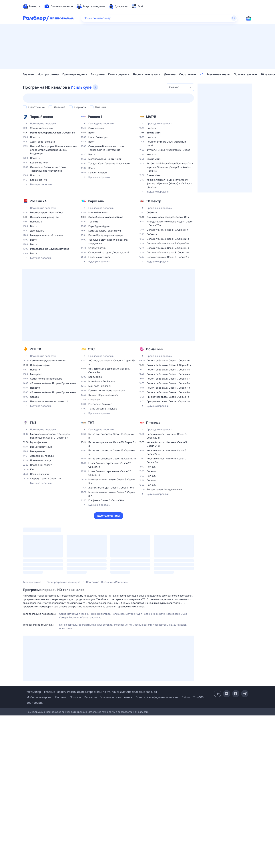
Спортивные (188, 74)
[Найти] (234, 18)
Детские (170, 74)
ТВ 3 (33, 423)
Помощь (75, 697)
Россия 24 (38, 201)
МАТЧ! (151, 117)
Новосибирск (150, 614)
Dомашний (155, 349)
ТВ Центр (154, 201)
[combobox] (180, 87)
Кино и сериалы (119, 74)
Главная (28, 74)
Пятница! (154, 423)
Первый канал (41, 117)
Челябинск (118, 614)
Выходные (98, 74)
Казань (85, 614)
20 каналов (180, 625)
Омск (184, 614)
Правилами (143, 712)
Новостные (66, 628)
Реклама (61, 697)
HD (202, 74)
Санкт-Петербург (69, 614)
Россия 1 (95, 117)
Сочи (162, 614)
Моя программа (48, 74)
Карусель (96, 201)
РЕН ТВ (35, 349)
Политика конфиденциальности (157, 697)
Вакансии (91, 697)
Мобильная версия (39, 697)
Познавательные (245, 74)
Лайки (186, 697)
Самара (64, 617)
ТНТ (91, 423)
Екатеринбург (133, 614)
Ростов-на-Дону (78, 617)
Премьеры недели (75, 74)
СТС (91, 349)
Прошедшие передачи (39, 123)
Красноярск (173, 614)
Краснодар (95, 617)
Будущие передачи (38, 184)
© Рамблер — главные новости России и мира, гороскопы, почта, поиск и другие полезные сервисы (92, 692)
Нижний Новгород (100, 614)
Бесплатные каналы (147, 74)
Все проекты (35, 703)
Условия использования (116, 697)
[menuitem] (32, 6)
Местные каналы (219, 74)
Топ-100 (198, 697)
